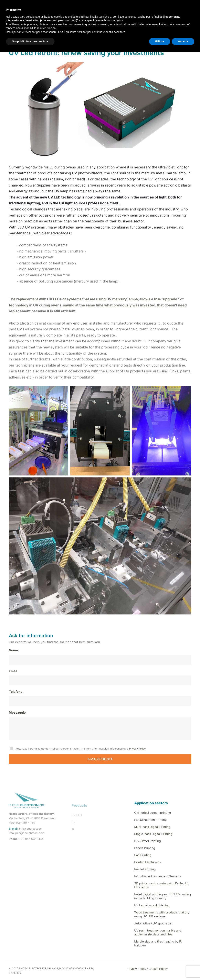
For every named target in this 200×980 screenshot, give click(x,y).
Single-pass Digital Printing (153, 834)
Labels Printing (145, 848)
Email (13, 671)
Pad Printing (143, 855)
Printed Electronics (147, 862)
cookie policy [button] (115, 20)
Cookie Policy (158, 969)
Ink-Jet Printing (145, 869)
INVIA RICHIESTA (100, 759)
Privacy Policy (137, 749)
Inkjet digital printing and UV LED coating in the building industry (163, 896)
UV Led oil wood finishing (152, 905)
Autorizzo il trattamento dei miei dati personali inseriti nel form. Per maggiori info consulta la (81, 749)
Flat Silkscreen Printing (150, 820)
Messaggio (17, 712)
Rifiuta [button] (160, 41)
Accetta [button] (183, 41)
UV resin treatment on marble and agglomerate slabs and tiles (158, 932)
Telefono (16, 692)
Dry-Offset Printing (147, 841)
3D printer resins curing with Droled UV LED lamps (162, 885)
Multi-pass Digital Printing (152, 827)
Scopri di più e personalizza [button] (30, 41)
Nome (13, 650)
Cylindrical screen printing (153, 813)
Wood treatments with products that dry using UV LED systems (162, 914)
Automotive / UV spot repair (153, 923)
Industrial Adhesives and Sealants (158, 876)
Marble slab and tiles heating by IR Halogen (158, 943)
